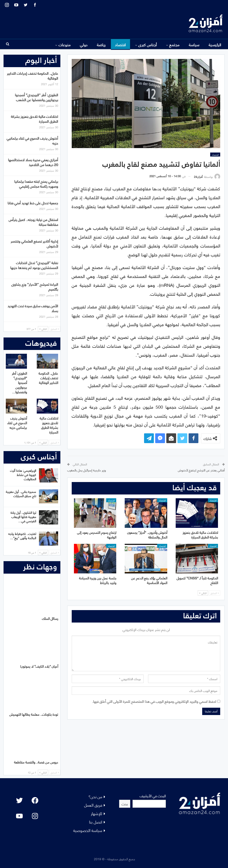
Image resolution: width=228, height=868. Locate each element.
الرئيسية (215, 44)
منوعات (65, 44)
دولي (84, 44)
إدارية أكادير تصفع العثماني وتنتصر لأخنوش (34, 243)
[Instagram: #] (35, 816)
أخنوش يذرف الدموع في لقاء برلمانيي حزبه (32, 140)
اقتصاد (120, 44)
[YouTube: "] (19, 816)
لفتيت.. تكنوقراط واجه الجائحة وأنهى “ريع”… (22, 536)
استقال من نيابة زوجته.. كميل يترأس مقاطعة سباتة (33, 222)
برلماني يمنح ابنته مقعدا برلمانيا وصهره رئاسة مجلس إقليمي (36, 184)
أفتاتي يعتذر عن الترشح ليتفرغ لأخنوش (201, 470)
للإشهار (97, 813)
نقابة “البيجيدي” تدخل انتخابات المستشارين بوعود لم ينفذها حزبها (34, 265)
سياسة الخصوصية (88, 830)
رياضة (101, 44)
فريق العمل (93, 805)
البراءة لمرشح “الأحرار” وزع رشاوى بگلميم (35, 286)
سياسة (194, 44)
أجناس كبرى (148, 44)
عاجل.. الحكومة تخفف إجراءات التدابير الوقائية (33, 75)
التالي (203, 593)
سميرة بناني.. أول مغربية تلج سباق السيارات (21, 494)
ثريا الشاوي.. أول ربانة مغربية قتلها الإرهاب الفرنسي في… (23, 517)
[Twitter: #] (19, 800)
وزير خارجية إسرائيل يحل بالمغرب (87, 470)
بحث (125, 804)
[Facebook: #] (35, 800)
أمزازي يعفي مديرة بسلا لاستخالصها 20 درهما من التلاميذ (33, 162)
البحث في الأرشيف (153, 796)
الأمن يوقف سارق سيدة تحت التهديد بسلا (33, 308)
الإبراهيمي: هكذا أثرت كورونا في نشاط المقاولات (23, 475)
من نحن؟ (95, 796)
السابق (215, 593)
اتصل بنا (96, 822)
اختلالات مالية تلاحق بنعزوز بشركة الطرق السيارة (35, 119)
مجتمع (174, 44)
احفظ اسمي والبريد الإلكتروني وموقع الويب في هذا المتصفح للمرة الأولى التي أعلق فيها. (154, 701)
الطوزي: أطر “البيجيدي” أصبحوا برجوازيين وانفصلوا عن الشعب (37, 97)
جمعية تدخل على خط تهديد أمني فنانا (33, 203)
